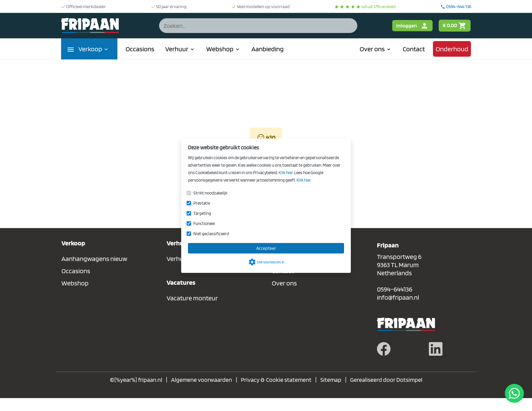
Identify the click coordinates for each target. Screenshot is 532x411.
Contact (414, 49)
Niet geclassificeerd (211, 234)
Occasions (140, 49)
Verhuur (180, 49)
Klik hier (286, 173)
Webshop (223, 49)
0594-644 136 (456, 6)
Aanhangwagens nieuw (94, 259)
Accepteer (266, 248)
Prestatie (202, 203)
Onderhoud (452, 49)
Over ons (376, 49)
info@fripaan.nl (398, 297)
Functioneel (204, 223)
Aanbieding (268, 49)
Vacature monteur (192, 298)
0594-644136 (395, 289)
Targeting (202, 213)
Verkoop (94, 49)
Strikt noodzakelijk (210, 193)
